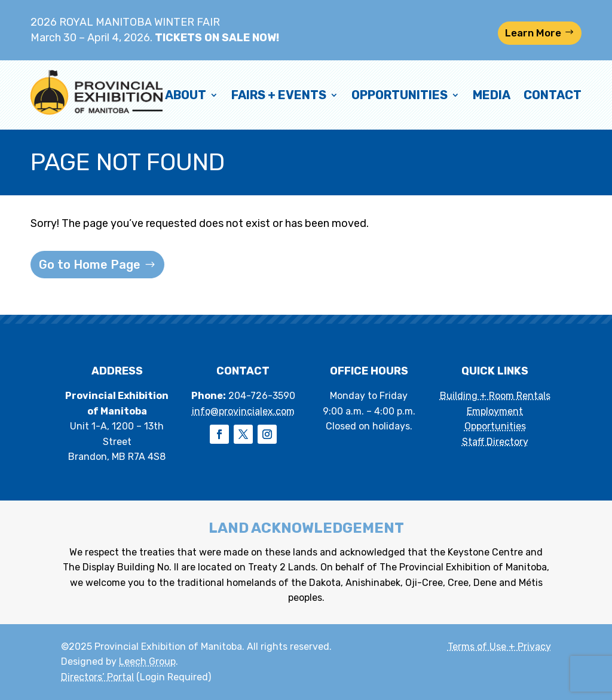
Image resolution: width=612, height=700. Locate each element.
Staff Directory (495, 442)
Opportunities (400, 95)
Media (492, 95)
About (186, 95)
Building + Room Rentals (495, 396)
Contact (553, 95)
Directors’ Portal (97, 677)
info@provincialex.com (243, 411)
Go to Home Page (90, 265)
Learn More (533, 33)
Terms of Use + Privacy (499, 647)
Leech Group (147, 661)
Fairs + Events (279, 95)
